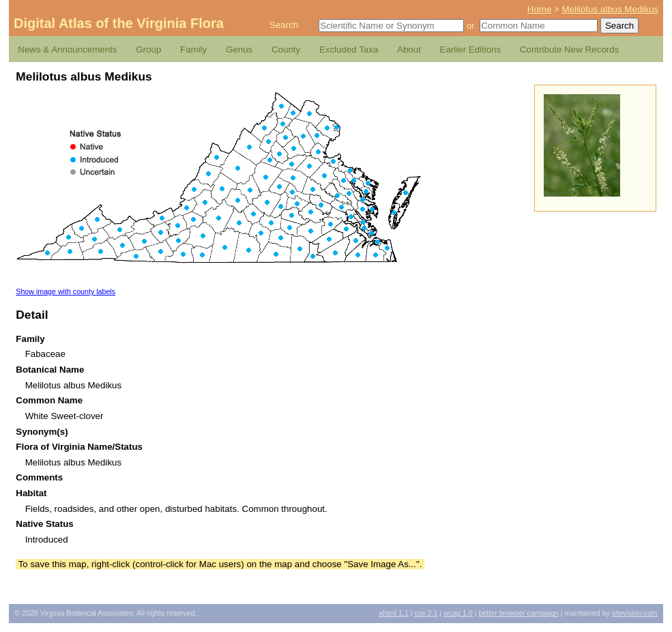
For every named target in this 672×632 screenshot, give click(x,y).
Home (540, 9)
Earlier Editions (471, 49)
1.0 (458, 613)
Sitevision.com (635, 613)
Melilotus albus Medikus (611, 9)
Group (148, 49)
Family (193, 49)
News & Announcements (67, 49)
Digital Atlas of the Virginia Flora (119, 23)
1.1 (394, 613)
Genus (239, 49)
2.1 (426, 613)
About (409, 49)
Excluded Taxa (349, 49)
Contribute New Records (569, 49)
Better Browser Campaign (518, 613)
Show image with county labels (65, 291)
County (286, 49)
